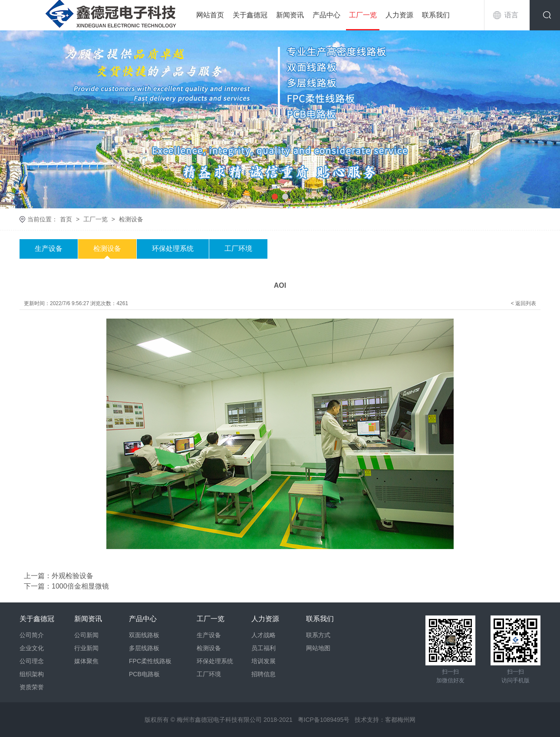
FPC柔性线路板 (150, 661)
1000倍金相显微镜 (80, 586)
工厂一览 (363, 15)
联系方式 (318, 635)
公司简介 (32, 635)
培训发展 (264, 661)
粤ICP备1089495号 (324, 720)
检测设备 (131, 219)
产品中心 (326, 15)
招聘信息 (264, 674)
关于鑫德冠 (250, 15)
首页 (66, 219)
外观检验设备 (72, 576)
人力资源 (399, 15)
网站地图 (318, 648)
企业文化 (32, 648)
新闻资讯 (290, 15)
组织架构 (32, 674)
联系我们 (436, 15)
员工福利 (264, 648)
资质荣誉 (32, 687)
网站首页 (210, 15)
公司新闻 (86, 635)
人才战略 (264, 635)
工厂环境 (238, 248)
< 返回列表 (524, 303)
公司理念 (32, 661)
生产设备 (49, 248)
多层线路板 (144, 648)
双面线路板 (144, 635)
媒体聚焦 (86, 661)
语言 (511, 15)
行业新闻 (86, 648)
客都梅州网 (400, 720)
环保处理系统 (173, 248)
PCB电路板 (144, 674)
